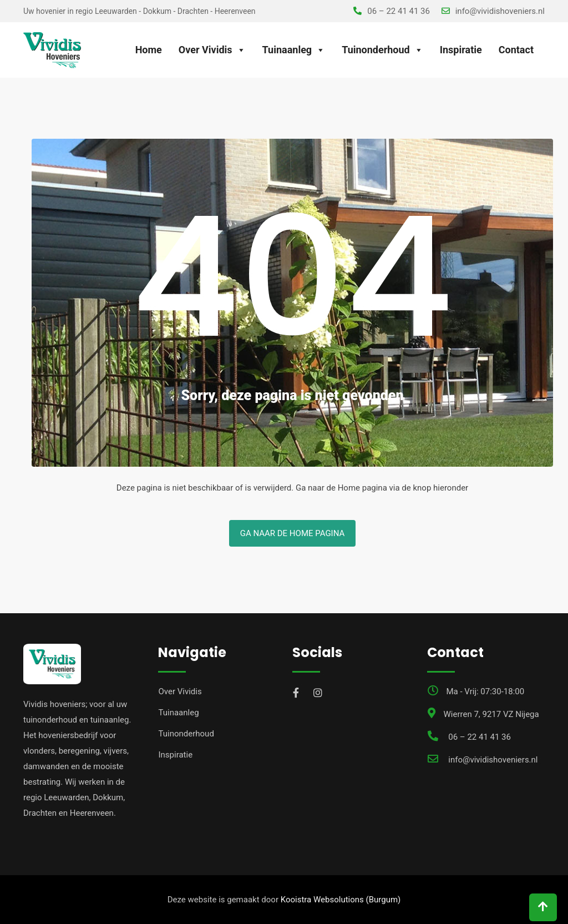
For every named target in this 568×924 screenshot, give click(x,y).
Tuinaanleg (294, 50)
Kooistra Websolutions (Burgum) (341, 900)
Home (149, 50)
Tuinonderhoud (382, 50)
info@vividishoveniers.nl (500, 11)
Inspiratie (461, 50)
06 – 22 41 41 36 (399, 11)
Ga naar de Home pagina (293, 533)
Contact (516, 50)
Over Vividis (212, 50)
